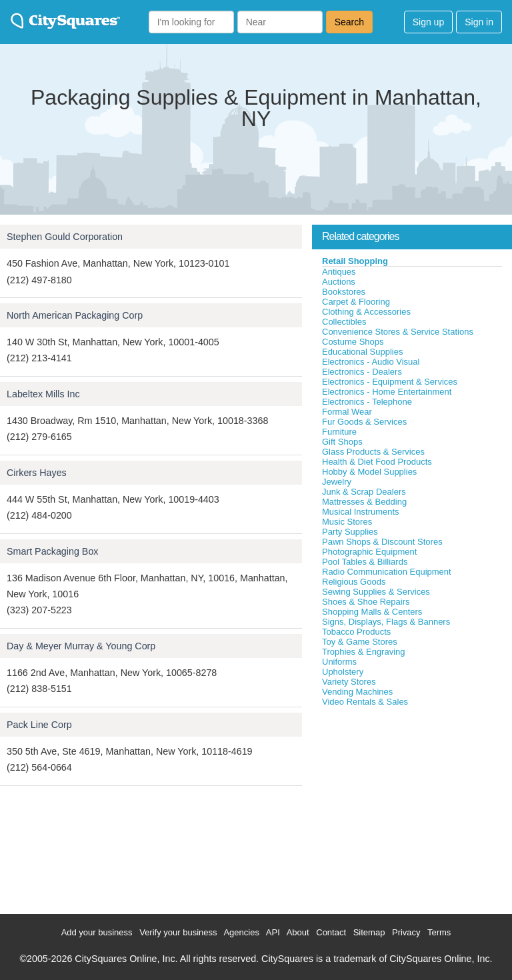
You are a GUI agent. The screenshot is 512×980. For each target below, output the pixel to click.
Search (349, 22)
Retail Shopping (355, 261)
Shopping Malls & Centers (372, 612)
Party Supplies (350, 532)
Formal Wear (347, 412)
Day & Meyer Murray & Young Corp (81, 646)
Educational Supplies (362, 352)
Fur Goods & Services (364, 422)
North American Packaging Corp (75, 315)
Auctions (339, 282)
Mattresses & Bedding (364, 502)
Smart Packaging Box (52, 551)
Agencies (241, 932)
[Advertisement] (412, 807)
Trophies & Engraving (364, 652)
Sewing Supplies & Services (376, 592)
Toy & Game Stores (360, 642)
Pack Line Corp (39, 725)
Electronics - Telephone (367, 402)
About (298, 932)
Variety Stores (349, 682)
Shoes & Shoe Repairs (366, 602)
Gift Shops (342, 442)
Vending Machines (357, 692)
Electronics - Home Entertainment (387, 392)
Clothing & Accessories (366, 312)
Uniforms (339, 662)
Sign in (479, 22)
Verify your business (178, 932)
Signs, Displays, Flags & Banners (386, 622)
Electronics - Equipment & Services (390, 382)
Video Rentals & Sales (365, 702)
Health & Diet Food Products (377, 462)
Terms (439, 932)
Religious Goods (354, 582)
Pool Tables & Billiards (365, 562)
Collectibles (344, 322)
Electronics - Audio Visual (371, 362)
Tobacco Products (356, 632)
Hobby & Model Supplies (369, 472)
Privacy (406, 932)
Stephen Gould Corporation (65, 237)
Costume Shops (353, 342)
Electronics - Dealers (362, 372)
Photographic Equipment (369, 552)
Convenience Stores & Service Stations (398, 332)
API (273, 932)
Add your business (97, 932)
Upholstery (343, 672)
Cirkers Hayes (37, 473)
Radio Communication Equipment (387, 572)
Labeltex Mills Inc (43, 394)
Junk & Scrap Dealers (364, 492)
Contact (331, 932)
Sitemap (369, 932)
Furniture (339, 432)
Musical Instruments (361, 512)
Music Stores (347, 522)
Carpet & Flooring (356, 302)
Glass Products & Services (373, 452)
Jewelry (337, 482)
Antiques (339, 272)
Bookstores (344, 292)
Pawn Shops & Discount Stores (382, 542)
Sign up (428, 22)
